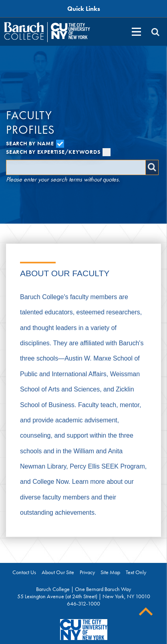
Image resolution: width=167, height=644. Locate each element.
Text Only (136, 572)
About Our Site (58, 572)
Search (152, 167)
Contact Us (24, 572)
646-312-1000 (83, 603)
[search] (155, 32)
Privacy (87, 572)
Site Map (110, 572)
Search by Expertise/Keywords (58, 152)
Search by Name (35, 143)
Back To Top (146, 612)
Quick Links (84, 9)
